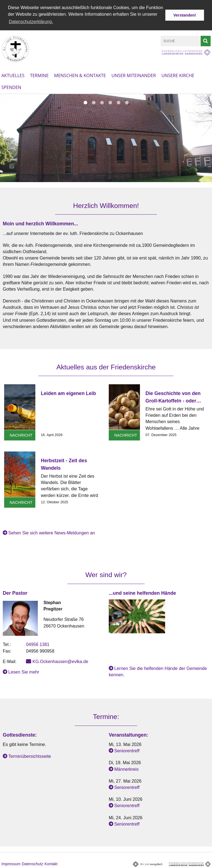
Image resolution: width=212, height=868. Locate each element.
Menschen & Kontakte (80, 75)
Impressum (11, 863)
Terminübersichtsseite (30, 756)
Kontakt (51, 863)
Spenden (11, 87)
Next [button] (205, 103)
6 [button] (127, 102)
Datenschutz (33, 863)
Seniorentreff (127, 750)
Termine (39, 75)
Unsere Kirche (178, 75)
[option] (106, 137)
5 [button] (118, 102)
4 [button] (110, 102)
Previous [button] (8, 103)
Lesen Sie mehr (24, 671)
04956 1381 (38, 644)
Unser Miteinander (134, 75)
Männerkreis (126, 768)
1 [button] (85, 102)
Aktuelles (13, 75)
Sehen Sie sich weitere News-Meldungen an (52, 532)
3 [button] (102, 102)
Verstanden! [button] (185, 15)
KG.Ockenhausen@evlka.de (60, 661)
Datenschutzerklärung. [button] (31, 22)
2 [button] (94, 102)
